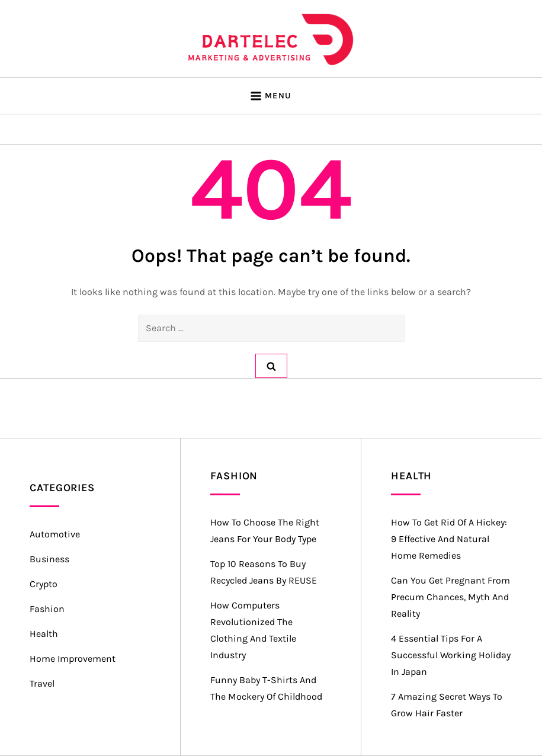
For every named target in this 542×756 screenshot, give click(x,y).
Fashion (47, 609)
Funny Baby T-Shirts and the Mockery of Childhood (266, 688)
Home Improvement (73, 659)
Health (44, 634)
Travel (42, 683)
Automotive (55, 534)
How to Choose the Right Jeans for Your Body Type (265, 531)
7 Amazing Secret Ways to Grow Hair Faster (447, 705)
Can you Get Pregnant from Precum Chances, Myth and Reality (450, 597)
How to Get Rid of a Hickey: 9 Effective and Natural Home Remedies (449, 539)
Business (49, 559)
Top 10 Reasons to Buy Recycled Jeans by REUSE (264, 572)
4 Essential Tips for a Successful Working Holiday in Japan (451, 655)
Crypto (44, 584)
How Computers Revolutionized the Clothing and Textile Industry (253, 630)
